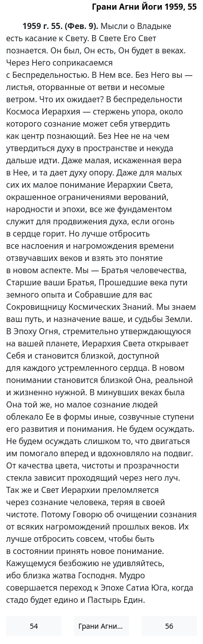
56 (169, 626)
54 (34, 626)
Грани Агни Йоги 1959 (104, 626)
